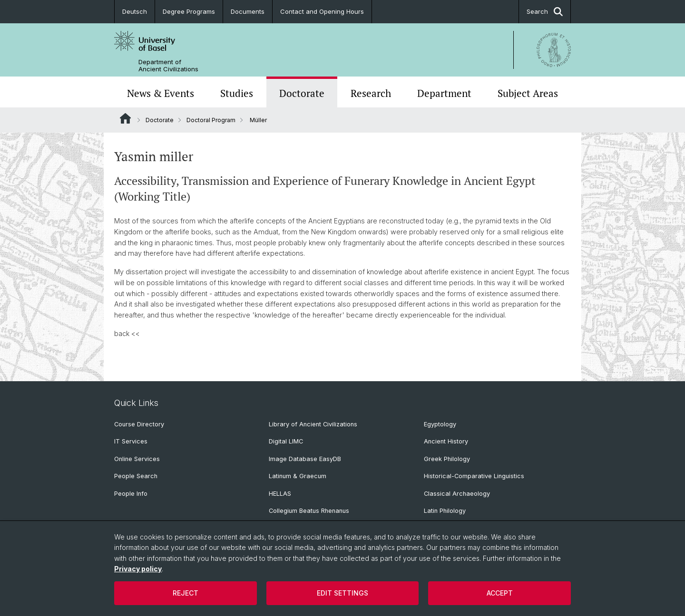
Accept (500, 593)
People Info (131, 494)
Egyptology (440, 424)
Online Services (137, 459)
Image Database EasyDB (305, 459)
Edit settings (342, 593)
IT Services (131, 441)
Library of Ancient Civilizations (313, 424)
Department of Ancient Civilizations (168, 66)
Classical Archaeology (457, 494)
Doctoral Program (211, 120)
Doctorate (302, 93)
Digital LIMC (286, 441)
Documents (248, 11)
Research (371, 93)
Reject (186, 593)
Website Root (125, 118)
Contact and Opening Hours (322, 11)
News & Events (161, 93)
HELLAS (280, 494)
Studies (237, 93)
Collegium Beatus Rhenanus (309, 511)
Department (444, 93)
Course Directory (139, 424)
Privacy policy (138, 569)
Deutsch (135, 11)
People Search (136, 476)
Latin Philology (445, 511)
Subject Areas (528, 93)
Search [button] (545, 12)
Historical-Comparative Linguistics (474, 476)
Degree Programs (189, 11)
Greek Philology (447, 459)
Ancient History (446, 441)
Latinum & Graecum (298, 476)
